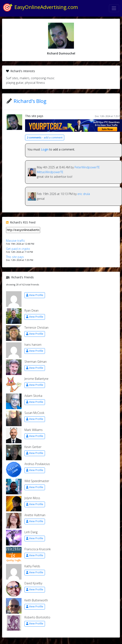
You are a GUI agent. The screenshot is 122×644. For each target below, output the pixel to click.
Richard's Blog (30, 101)
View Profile (35, 295)
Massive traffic (16, 241)
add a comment (45, 138)
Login (45, 149)
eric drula (84, 194)
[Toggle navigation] (114, 8)
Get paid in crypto (18, 249)
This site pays (34, 116)
